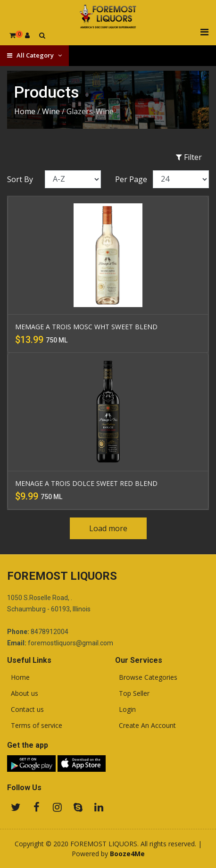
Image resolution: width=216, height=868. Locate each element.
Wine (51, 111)
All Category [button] (34, 55)
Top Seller (132, 693)
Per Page (131, 179)
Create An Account (145, 726)
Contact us (25, 709)
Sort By (20, 179)
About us (23, 693)
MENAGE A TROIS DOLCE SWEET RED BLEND (86, 483)
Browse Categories (146, 677)
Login (125, 709)
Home (25, 111)
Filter (189, 157)
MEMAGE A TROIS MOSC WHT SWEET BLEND (86, 327)
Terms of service (35, 726)
